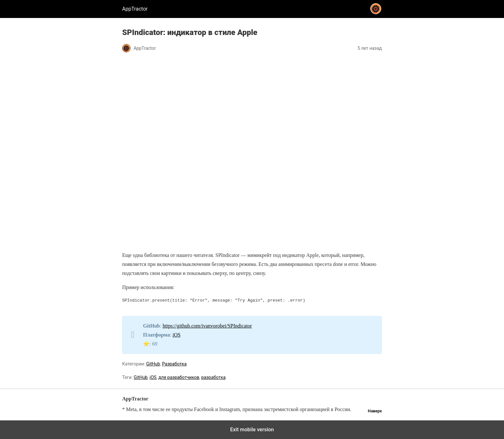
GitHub (153, 364)
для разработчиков (179, 377)
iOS (177, 335)
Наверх (375, 411)
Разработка (174, 364)
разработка (213, 377)
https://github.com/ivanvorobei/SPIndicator (207, 326)
